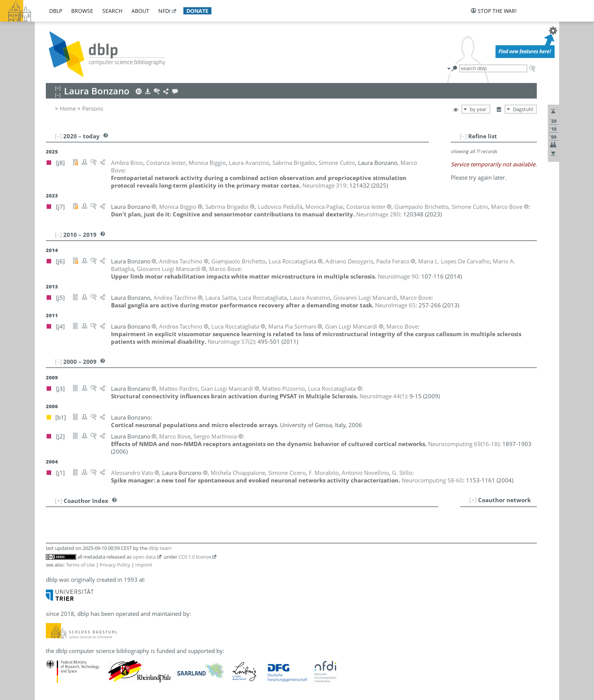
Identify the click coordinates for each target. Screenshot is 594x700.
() (231, 341)
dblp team (160, 548)
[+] (473, 500)
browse (82, 11)
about (140, 11)
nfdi (164, 11)
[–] (463, 136)
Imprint (144, 565)
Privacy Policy (115, 565)
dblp (56, 11)
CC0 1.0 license (195, 557)
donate (197, 11)
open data (144, 557)
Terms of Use (80, 565)
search (112, 11)
